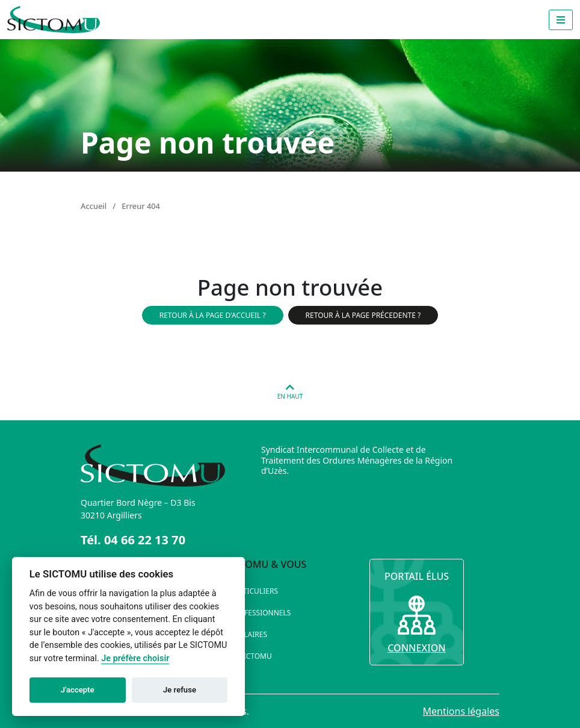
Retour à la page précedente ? (363, 315)
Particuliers (254, 591)
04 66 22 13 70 (145, 540)
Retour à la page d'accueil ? (213, 315)
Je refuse (180, 690)
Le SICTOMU (251, 656)
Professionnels (260, 613)
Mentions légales (461, 711)
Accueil (94, 206)
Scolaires (248, 634)
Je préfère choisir (135, 658)
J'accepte (78, 690)
